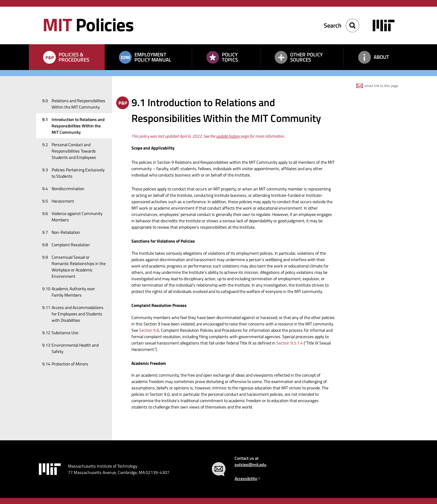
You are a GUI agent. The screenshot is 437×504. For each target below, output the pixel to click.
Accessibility (248, 478)
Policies (88, 24)
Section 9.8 (149, 330)
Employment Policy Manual (153, 57)
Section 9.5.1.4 (290, 343)
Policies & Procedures (74, 57)
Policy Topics (230, 57)
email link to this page (381, 86)
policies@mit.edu (251, 464)
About (381, 57)
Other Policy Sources (306, 57)
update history (228, 136)
